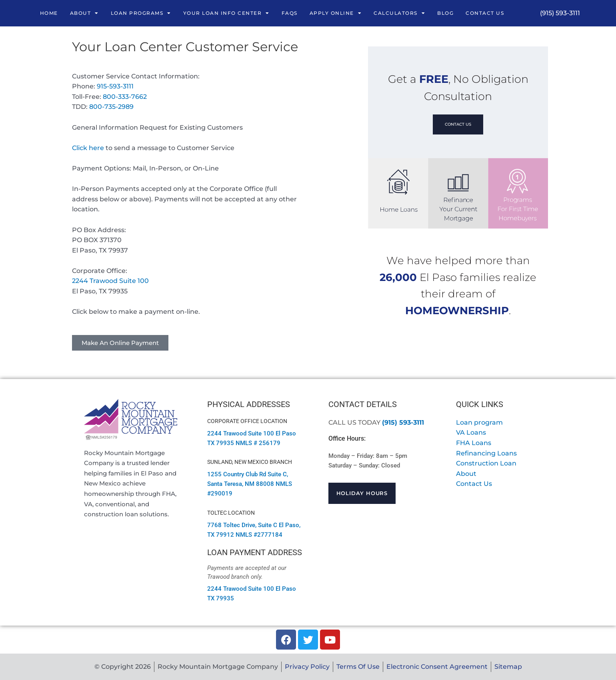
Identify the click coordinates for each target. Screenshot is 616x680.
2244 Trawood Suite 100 (110, 281)
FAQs (290, 13)
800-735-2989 (111, 107)
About (84, 13)
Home (49, 13)
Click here (88, 148)
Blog (445, 13)
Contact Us (485, 13)
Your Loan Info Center (226, 13)
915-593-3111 (115, 86)
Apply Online (336, 13)
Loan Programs (141, 13)
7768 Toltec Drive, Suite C (242, 525)
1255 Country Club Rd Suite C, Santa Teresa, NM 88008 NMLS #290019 (250, 484)
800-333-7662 (125, 97)
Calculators (399, 13)
